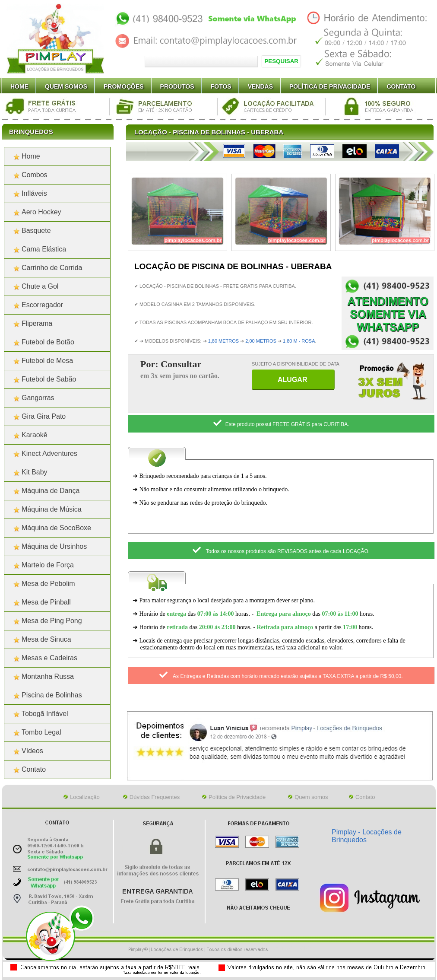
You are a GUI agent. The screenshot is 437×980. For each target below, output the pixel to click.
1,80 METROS (224, 341)
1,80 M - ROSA (299, 341)
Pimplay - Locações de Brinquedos (367, 836)
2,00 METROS (261, 341)
